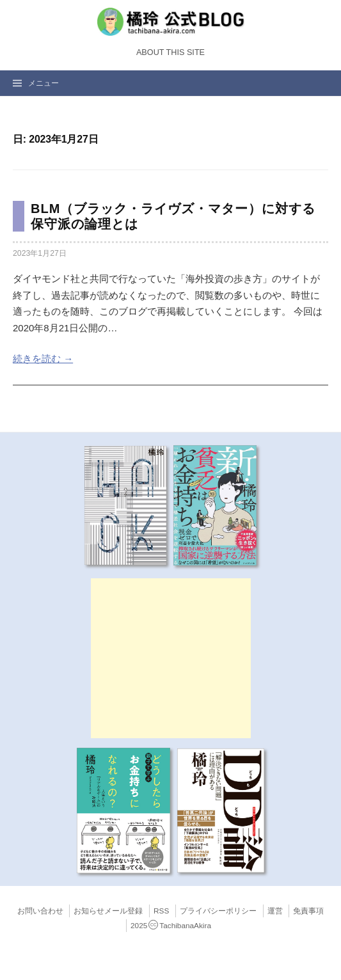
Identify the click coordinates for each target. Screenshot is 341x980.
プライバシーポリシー (218, 911)
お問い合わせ (40, 911)
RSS (161, 911)
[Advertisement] (171, 658)
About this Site (170, 52)
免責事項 (308, 911)
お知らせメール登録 (108, 911)
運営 (275, 911)
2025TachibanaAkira (171, 926)
